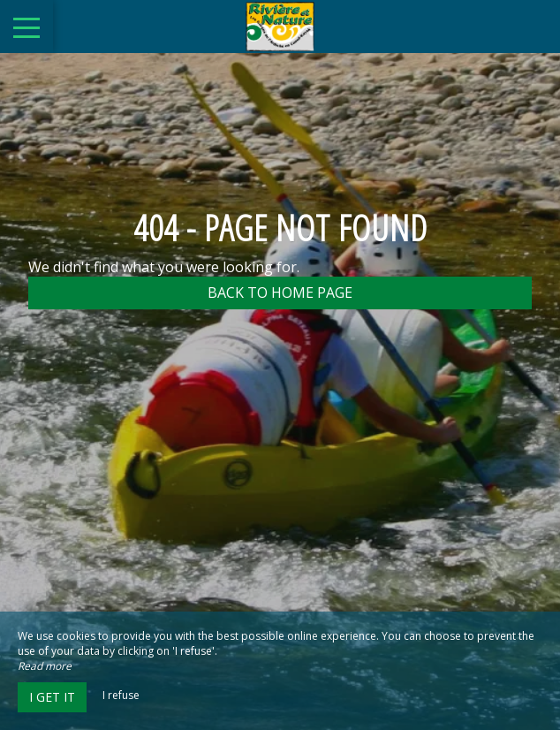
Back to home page (280, 293)
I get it (52, 697)
